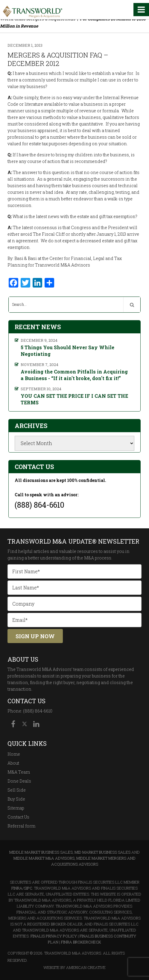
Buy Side (16, 799)
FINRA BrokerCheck (81, 942)
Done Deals (19, 781)
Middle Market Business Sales (41, 852)
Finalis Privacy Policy (54, 936)
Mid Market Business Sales (102, 852)
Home (14, 754)
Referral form (21, 826)
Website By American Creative (74, 967)
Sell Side (17, 790)
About (13, 763)
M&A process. (98, 558)
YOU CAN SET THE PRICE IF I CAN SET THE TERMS (74, 399)
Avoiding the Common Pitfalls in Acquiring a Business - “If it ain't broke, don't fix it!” (74, 375)
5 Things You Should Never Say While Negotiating (67, 351)
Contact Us (18, 817)
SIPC (28, 888)
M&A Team (19, 772)
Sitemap (16, 808)
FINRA (17, 888)
